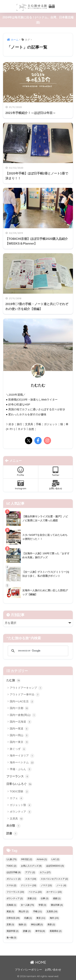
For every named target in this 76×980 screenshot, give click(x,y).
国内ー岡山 (19, 735)
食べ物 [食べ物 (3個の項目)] (11, 938)
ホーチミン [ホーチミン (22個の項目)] (54, 892)
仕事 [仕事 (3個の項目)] (45, 898)
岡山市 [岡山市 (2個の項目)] (24, 912)
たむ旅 (13, 681)
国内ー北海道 (21, 722)
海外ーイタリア (22, 756)
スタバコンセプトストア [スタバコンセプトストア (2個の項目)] (54, 879)
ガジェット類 (21, 805)
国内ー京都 (19, 708)
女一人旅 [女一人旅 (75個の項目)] (27, 905)
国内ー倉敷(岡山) (23, 715)
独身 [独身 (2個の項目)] (22, 925)
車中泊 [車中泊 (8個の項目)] (40, 931)
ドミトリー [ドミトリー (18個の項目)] (28, 885)
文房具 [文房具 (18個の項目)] (52, 912)
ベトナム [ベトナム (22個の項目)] (35, 892)
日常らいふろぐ (19, 784)
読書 (12, 834)
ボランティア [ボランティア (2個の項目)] (15, 898)
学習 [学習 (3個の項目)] (42, 905)
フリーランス (18, 776)
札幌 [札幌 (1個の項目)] (28, 918)
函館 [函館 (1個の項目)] (57, 898)
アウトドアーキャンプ (26, 688)
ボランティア (21, 812)
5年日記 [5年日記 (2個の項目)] (27, 859)
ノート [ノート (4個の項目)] (61, 885)
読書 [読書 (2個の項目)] (27, 931)
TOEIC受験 (19, 792)
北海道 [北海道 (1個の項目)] (11, 905)
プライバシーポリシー (28, 970)
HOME (38, 962)
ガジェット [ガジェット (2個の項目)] (14, 879)
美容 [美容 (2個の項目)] (51, 925)
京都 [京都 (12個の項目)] (32, 898)
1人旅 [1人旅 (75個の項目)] (11, 859)
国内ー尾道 (19, 729)
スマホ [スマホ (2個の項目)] (11, 885)
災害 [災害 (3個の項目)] (10, 925)
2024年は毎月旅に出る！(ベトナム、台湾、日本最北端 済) (38, 20)
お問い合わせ (56, 485)
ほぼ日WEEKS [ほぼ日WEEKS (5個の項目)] (55, 866)
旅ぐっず (18, 749)
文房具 (17, 819)
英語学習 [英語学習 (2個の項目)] (12, 931)
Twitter (56, 472)
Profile (21, 472)
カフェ (17, 798)
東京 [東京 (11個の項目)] (41, 918)
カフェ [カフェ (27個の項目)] (45, 872)
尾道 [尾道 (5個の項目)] (10, 912)
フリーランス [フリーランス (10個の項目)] (15, 892)
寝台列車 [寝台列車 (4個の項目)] (57, 905)
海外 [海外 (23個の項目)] (54, 918)
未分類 (13, 826)
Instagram (21, 485)
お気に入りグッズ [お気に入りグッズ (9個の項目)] (31, 866)
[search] (37, 651)
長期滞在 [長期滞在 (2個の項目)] (56, 931)
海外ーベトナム (22, 763)
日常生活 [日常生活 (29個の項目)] (13, 918)
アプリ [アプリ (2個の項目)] (30, 872)
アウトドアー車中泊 (25, 695)
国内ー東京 (19, 742)
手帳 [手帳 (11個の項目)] (38, 912)
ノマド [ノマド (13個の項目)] (46, 885)
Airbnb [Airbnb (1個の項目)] (42, 859)
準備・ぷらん (21, 769)
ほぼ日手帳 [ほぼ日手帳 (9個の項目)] (14, 872)
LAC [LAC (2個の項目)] (55, 859)
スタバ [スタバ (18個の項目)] (31, 879)
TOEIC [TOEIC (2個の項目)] (11, 866)
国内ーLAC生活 (22, 702)
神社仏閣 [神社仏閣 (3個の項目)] (37, 925)
